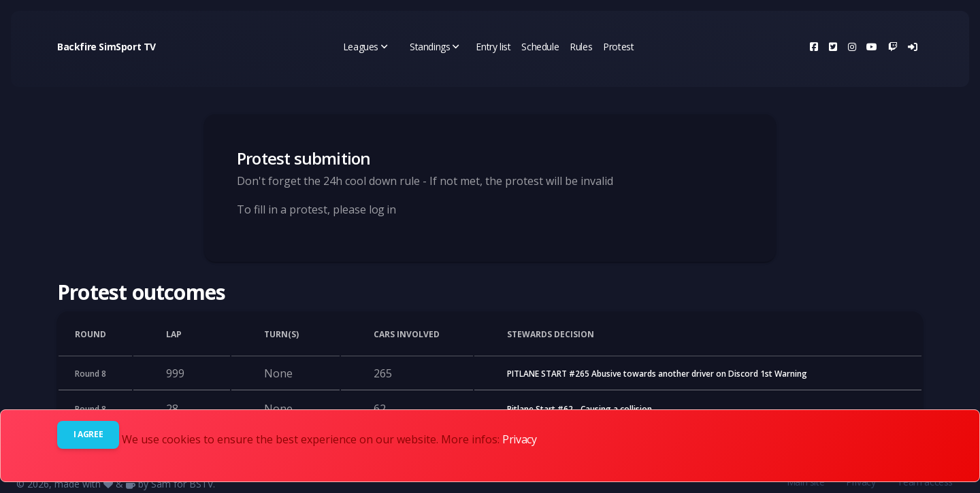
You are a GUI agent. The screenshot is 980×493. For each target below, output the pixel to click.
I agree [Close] (88, 434)
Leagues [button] (365, 47)
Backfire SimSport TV (107, 47)
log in (382, 209)
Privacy (519, 439)
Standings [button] (435, 47)
